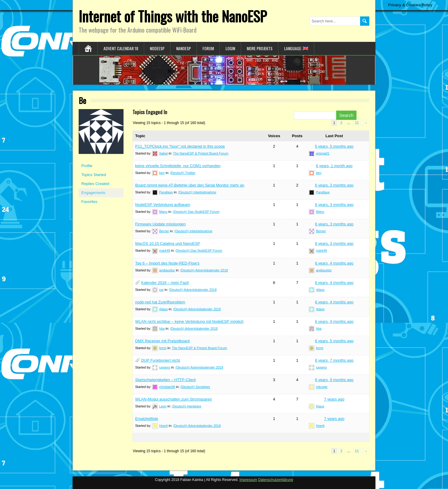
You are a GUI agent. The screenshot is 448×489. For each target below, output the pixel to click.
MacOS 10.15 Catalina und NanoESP (168, 243)
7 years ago (334, 399)
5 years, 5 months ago (334, 146)
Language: (296, 48)
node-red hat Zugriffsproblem (160, 302)
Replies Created (95, 184)
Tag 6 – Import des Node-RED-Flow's (167, 263)
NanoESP (183, 48)
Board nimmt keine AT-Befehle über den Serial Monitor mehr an (190, 185)
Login (230, 48)
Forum (208, 48)
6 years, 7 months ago (334, 360)
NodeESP (157, 48)
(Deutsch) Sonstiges (195, 387)
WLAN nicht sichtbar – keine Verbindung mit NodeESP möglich (189, 321)
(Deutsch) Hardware (187, 406)
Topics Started (94, 175)
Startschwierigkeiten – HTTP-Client (165, 380)
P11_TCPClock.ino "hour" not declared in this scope (180, 146)
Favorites (89, 202)
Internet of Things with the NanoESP (173, 16)
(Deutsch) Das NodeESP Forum (196, 212)
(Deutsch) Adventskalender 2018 (204, 270)
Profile (87, 166)
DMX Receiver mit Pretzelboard (162, 341)
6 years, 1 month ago (334, 166)
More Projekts (260, 48)
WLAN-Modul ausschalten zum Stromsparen (174, 399)
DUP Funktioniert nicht (161, 360)
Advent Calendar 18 (121, 48)
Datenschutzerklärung (276, 480)
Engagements (93, 193)
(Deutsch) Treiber (183, 173)
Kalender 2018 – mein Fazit (165, 283)
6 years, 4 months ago (334, 263)
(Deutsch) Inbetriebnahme (197, 192)
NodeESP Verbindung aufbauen (163, 205)
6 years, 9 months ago (334, 380)
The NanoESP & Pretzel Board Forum (201, 153)
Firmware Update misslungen (160, 224)
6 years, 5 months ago (334, 341)
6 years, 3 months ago (334, 185)
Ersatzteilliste (147, 419)
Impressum (248, 480)
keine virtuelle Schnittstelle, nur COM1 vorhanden (178, 166)
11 (357, 123)
